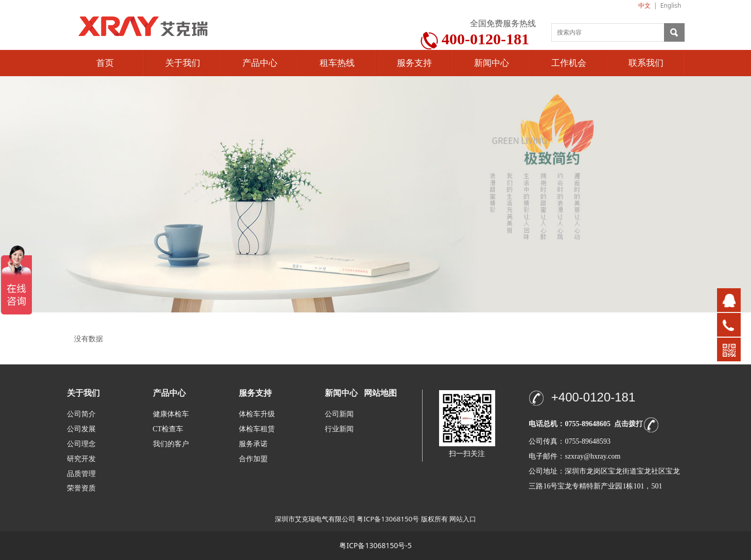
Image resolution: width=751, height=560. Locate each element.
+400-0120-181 (593, 397)
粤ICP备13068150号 (388, 519)
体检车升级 (257, 414)
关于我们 (183, 63)
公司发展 (81, 429)
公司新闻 (339, 414)
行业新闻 (339, 429)
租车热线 (337, 63)
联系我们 (646, 63)
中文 (644, 5)
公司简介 (81, 414)
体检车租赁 (257, 429)
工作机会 (569, 63)
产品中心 (260, 63)
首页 (105, 63)
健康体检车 (171, 414)
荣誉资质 (81, 488)
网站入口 (463, 519)
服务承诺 (253, 444)
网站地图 (380, 393)
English (671, 5)
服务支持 (414, 63)
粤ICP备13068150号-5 (375, 545)
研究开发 (81, 459)
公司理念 (81, 444)
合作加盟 (253, 459)
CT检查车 (168, 429)
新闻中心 (492, 63)
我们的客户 (171, 444)
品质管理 (81, 473)
